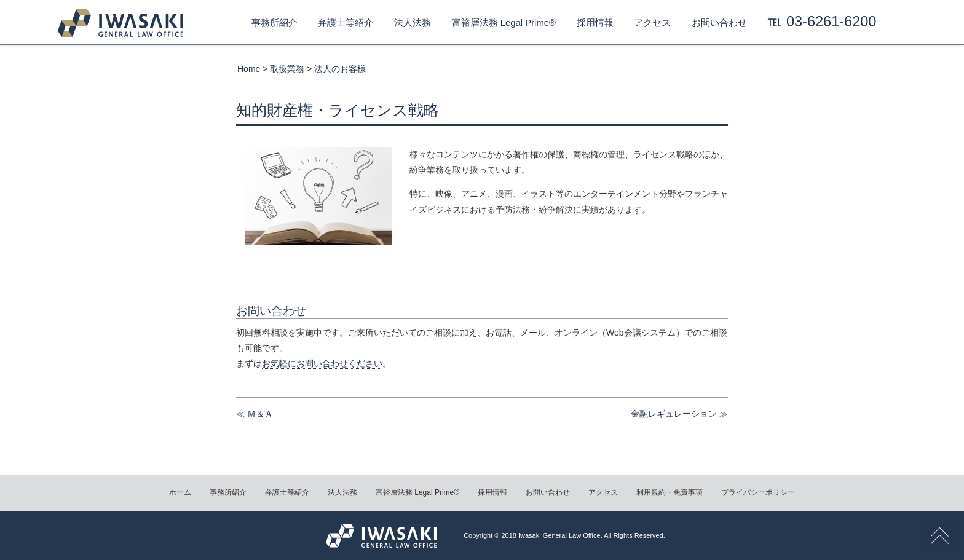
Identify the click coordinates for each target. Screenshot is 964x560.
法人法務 (413, 23)
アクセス (652, 23)
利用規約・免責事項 (670, 492)
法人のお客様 (340, 69)
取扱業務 (287, 69)
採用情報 (595, 23)
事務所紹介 (275, 23)
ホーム (180, 492)
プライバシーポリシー (758, 492)
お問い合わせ (719, 23)
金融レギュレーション (674, 414)
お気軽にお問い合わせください (322, 363)
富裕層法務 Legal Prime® (504, 23)
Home (249, 69)
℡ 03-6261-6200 (822, 22)
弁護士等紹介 (346, 23)
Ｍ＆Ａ (260, 414)
